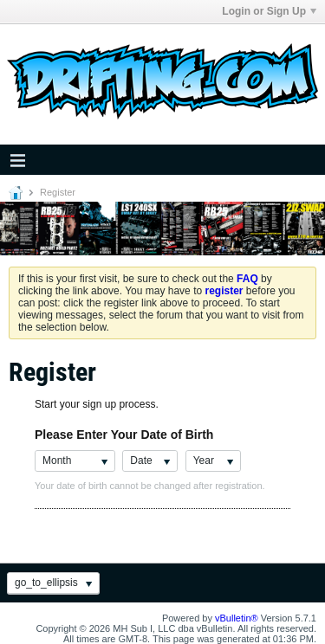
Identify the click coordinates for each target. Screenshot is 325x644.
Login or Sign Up (269, 11)
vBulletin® (237, 618)
